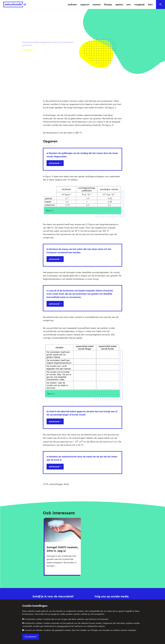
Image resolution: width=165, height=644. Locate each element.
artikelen (72, 4)
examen (97, 4)
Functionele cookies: (65, 619)
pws (129, 4)
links (150, 4)
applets (119, 4)
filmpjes (108, 4)
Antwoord (54, 163)
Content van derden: (79, 630)
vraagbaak (139, 4)
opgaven (85, 4)
